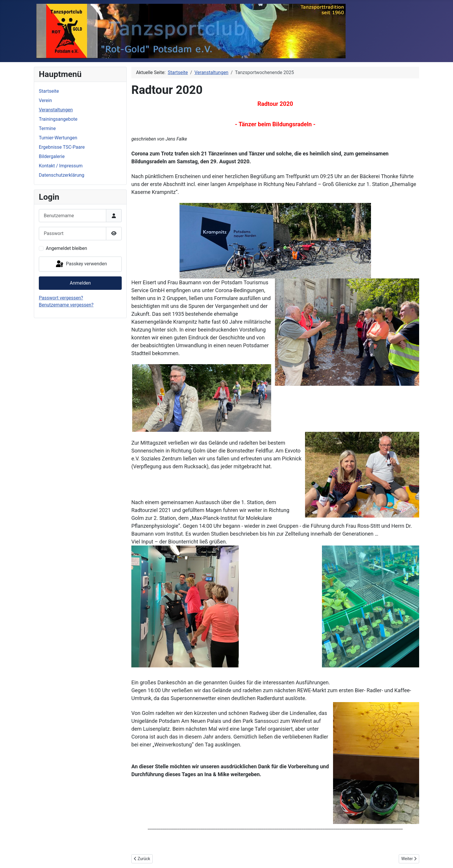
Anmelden (80, 283)
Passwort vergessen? (61, 298)
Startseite (49, 91)
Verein (45, 100)
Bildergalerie (52, 156)
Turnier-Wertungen (58, 138)
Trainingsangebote (58, 119)
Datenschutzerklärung (62, 175)
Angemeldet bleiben (66, 248)
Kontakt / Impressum (61, 166)
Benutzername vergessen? (66, 305)
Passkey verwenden (81, 264)
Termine (47, 128)
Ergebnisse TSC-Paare (62, 147)
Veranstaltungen (56, 110)
